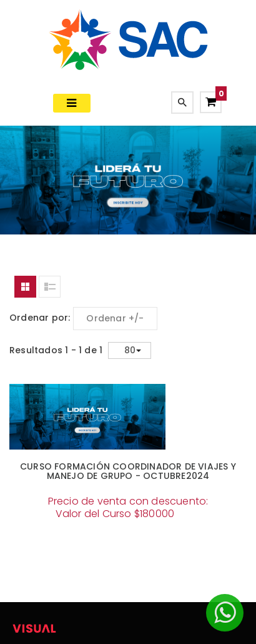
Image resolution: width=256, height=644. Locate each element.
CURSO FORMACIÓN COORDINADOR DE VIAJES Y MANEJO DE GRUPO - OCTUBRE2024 (128, 471)
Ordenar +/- (115, 318)
